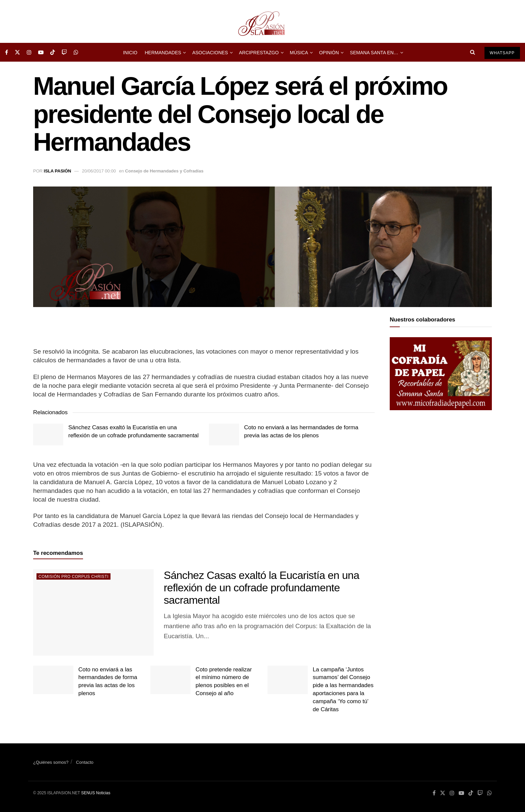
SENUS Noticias (96, 793)
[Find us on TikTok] (53, 52)
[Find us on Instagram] (29, 52)
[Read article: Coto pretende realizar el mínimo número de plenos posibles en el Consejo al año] (170, 680)
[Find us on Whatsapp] (76, 52)
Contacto (85, 762)
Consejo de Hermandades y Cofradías (164, 171)
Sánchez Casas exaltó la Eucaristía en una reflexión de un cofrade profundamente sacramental (261, 588)
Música (299, 53)
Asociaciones (210, 53)
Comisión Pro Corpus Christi (73, 577)
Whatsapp (502, 53)
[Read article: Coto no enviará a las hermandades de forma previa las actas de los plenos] (224, 434)
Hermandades (163, 53)
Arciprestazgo (259, 53)
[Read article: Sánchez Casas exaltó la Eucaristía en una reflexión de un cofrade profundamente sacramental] (48, 434)
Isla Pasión (58, 171)
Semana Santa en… (374, 53)
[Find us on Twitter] (17, 52)
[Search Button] (473, 52)
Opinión (329, 53)
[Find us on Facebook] (7, 52)
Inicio (130, 53)
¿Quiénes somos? (51, 762)
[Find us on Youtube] (41, 52)
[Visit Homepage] (262, 21)
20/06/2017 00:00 (99, 171)
